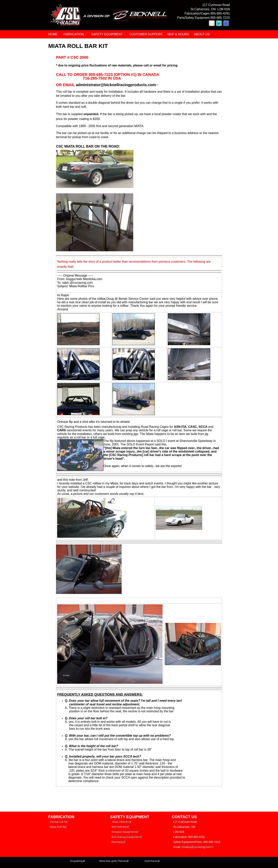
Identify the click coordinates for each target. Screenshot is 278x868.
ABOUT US (202, 34)
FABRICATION (74, 34)
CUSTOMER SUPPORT (146, 34)
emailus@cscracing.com (197, 847)
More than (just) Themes (114, 861)
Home (53, 34)
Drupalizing (78, 861)
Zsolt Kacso (152, 861)
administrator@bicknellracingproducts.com (117, 85)
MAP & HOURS (178, 34)
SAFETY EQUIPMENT (107, 34)
